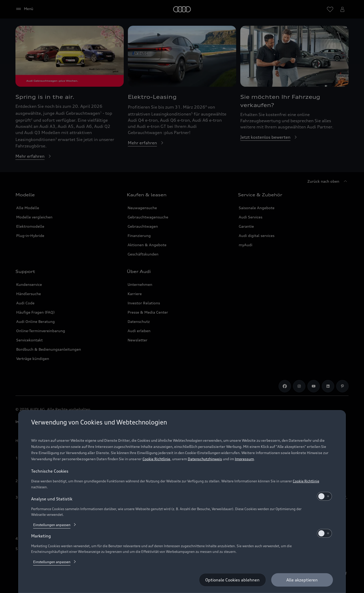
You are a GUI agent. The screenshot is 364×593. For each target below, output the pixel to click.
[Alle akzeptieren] (302, 580)
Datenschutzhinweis (205, 459)
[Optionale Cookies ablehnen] (232, 580)
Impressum (244, 459)
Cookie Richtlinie (156, 459)
